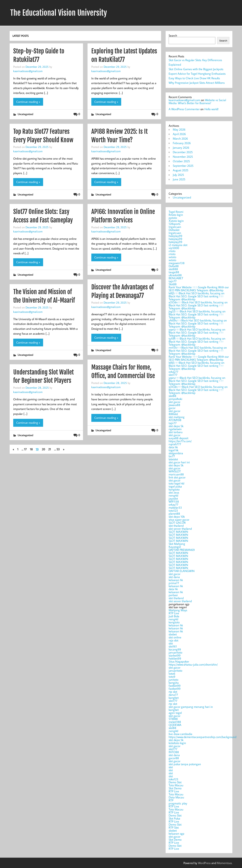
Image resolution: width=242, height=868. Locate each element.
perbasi (173, 595)
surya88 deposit (178, 438)
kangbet (174, 698)
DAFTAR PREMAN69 (182, 550)
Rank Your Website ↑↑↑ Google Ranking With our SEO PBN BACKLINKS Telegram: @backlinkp (199, 289)
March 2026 (180, 138)
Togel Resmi (176, 212)
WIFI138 (174, 501)
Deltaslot (174, 230)
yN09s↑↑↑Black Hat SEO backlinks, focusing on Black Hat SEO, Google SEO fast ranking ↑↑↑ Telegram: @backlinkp (198, 323)
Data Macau (176, 797)
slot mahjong (177, 417)
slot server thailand (180, 529)
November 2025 (183, 157)
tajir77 (173, 281)
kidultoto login (177, 743)
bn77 (172, 456)
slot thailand (176, 526)
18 (31, 449)
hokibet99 (175, 658)
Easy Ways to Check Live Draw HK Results (194, 78)
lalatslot (173, 459)
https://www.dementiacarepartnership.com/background (202, 737)
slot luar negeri (199, 728)
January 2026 (181, 148)
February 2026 (182, 143)
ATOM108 (175, 420)
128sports (175, 224)
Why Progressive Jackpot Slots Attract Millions (197, 83)
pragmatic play (178, 803)
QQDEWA (175, 725)
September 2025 (183, 166)
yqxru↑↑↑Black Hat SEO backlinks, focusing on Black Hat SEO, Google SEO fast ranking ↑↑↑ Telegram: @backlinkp (197, 332)
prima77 (174, 583)
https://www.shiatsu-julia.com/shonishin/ (193, 664)
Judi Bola (174, 616)
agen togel (175, 713)
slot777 (173, 375)
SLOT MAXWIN (178, 532)
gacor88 (174, 758)
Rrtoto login (176, 215)
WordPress (204, 863)
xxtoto (172, 257)
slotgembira (176, 453)
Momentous (224, 863)
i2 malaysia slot (178, 245)
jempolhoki (175, 399)
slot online (175, 637)
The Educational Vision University (59, 13)
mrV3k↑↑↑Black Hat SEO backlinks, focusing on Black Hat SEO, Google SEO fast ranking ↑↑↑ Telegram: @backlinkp (198, 351)
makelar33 (175, 507)
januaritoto (175, 652)
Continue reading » (28, 102)
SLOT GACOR (177, 523)
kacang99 (175, 649)
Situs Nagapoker (179, 661)
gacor (172, 408)
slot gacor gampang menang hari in (191, 707)
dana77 (173, 695)
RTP (171, 800)
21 (50, 449)
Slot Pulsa (174, 818)
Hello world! (211, 109)
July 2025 (178, 175)
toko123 (173, 779)
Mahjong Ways (178, 610)
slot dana (174, 577)
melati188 (175, 722)
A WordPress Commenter (184, 109)
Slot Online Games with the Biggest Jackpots (196, 69)
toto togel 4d (176, 483)
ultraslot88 (175, 275)
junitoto (173, 680)
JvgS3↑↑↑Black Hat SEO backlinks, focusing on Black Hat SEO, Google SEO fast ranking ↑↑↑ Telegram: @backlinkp (197, 314)
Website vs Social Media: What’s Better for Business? (197, 101)
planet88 (174, 514)
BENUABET (176, 278)
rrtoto (172, 251)
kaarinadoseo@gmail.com (28, 71)
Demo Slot (175, 782)
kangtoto (174, 489)
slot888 (173, 269)
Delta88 (174, 266)
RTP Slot (174, 827)
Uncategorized (25, 114)
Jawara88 (174, 405)
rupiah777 (175, 444)
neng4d (173, 495)
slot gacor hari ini (179, 462)
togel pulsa (175, 486)
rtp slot (173, 692)
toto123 (173, 510)
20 (43, 449)
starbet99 (175, 655)
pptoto (173, 218)
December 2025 (183, 152)
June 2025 (179, 179)
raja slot (173, 640)
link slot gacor (177, 477)
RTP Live (174, 613)
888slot (173, 414)
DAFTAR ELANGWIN (182, 571)
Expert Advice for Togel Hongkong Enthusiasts (197, 74)
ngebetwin (175, 429)
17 (25, 449)
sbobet (173, 634)
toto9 (172, 677)
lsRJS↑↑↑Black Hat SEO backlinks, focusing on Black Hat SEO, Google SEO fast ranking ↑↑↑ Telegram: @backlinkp (197, 296)
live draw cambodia (180, 734)
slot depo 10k (177, 517)
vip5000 (174, 248)
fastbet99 (175, 686)
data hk (173, 447)
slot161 (173, 646)
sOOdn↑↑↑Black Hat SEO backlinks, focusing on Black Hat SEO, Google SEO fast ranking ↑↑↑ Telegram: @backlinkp (198, 305)
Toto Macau (176, 785)
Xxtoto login (176, 221)
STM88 (173, 719)
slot (171, 643)
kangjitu (174, 683)
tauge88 (174, 272)
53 (58, 449)
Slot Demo (175, 788)
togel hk (173, 450)
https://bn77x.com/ (180, 441)
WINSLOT (175, 471)
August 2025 (181, 170)
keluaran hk (176, 580)
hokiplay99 (175, 236)
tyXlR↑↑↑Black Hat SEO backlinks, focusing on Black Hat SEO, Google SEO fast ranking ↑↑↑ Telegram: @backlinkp (197, 341)
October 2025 (181, 161)
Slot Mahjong (177, 544)
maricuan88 (176, 474)
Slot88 (173, 284)
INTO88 (174, 752)
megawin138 (177, 263)
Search (173, 35)
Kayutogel (175, 547)
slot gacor (175, 402)
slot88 (172, 396)
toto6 (172, 673)
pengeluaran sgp (199, 726)
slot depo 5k (176, 426)
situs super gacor (179, 520)
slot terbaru (176, 432)
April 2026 (179, 134)
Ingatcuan (175, 227)
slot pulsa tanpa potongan (185, 764)
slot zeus (174, 492)
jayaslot (173, 498)
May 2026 (179, 129)
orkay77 (173, 372)
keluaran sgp (176, 833)
